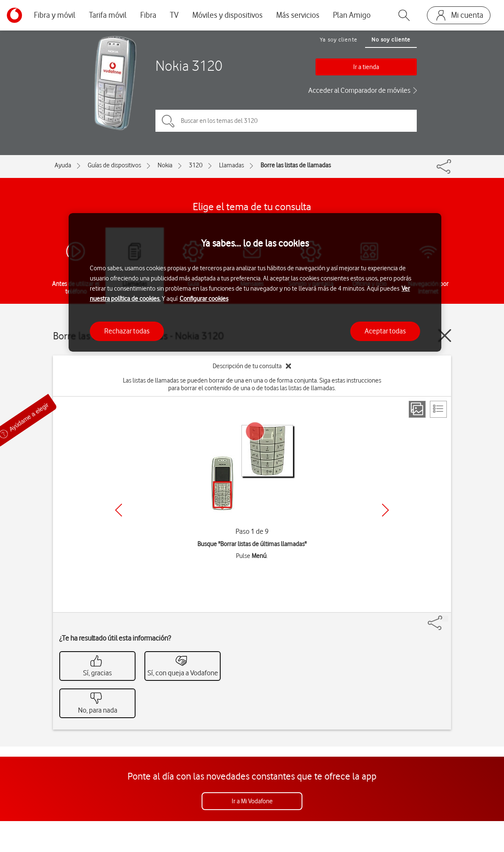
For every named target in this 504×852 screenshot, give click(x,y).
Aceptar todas (385, 331)
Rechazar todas (127, 331)
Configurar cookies (204, 299)
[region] (255, 282)
